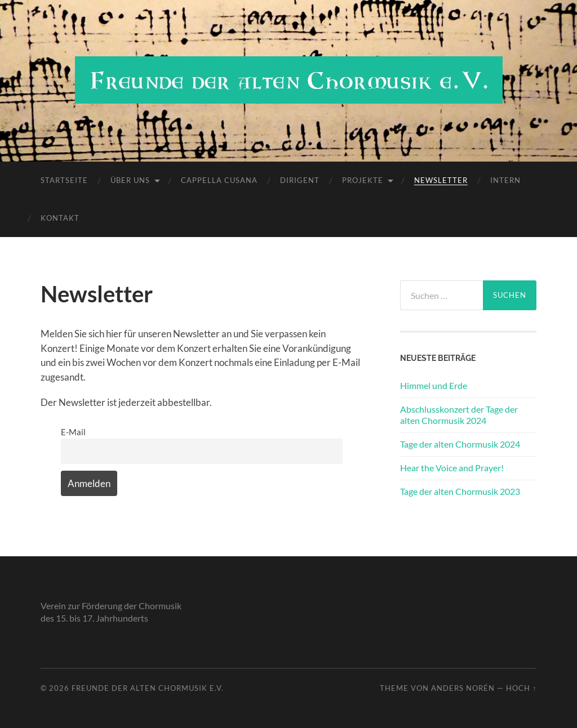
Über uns (130, 180)
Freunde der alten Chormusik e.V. (148, 688)
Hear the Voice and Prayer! (452, 468)
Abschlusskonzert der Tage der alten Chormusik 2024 (459, 415)
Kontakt (60, 218)
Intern (505, 180)
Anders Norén (463, 688)
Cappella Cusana (219, 180)
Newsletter (441, 180)
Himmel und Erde (434, 385)
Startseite (64, 180)
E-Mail (73, 432)
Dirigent (300, 180)
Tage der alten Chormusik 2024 (460, 444)
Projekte (363, 180)
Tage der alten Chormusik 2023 (460, 491)
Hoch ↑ (521, 688)
